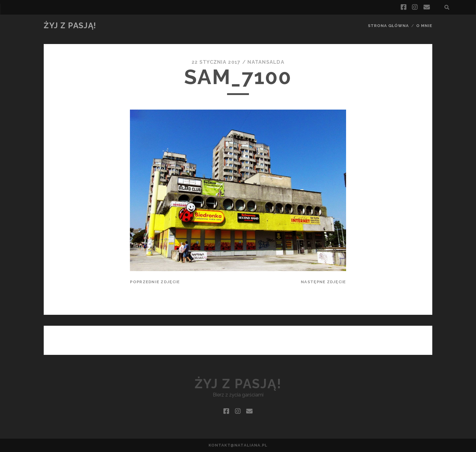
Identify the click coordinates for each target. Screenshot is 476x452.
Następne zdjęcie (323, 282)
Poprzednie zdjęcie (155, 282)
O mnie (424, 26)
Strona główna (389, 26)
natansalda (266, 62)
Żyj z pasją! (70, 25)
